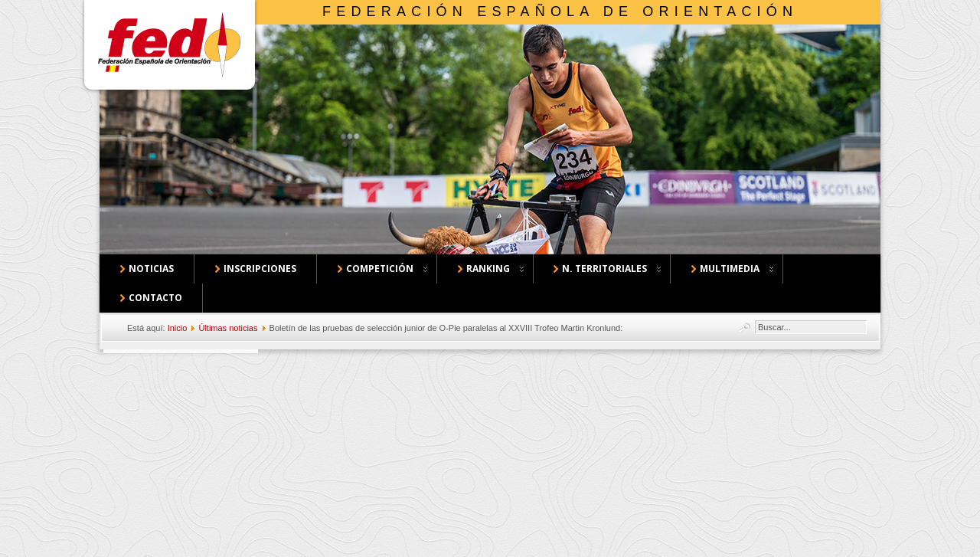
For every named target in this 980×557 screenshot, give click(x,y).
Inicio (178, 328)
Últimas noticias (228, 328)
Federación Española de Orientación (560, 11)
